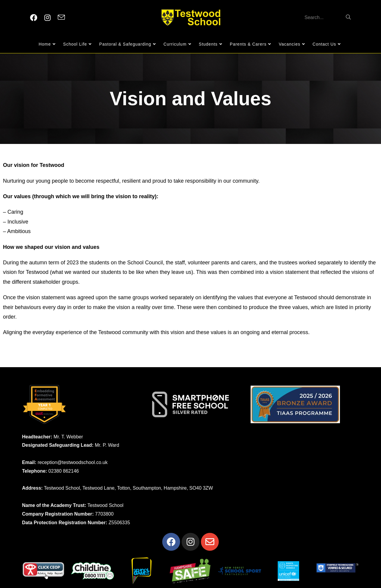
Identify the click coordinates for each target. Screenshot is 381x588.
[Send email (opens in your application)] (61, 18)
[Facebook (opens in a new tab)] (34, 18)
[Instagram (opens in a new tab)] (47, 18)
